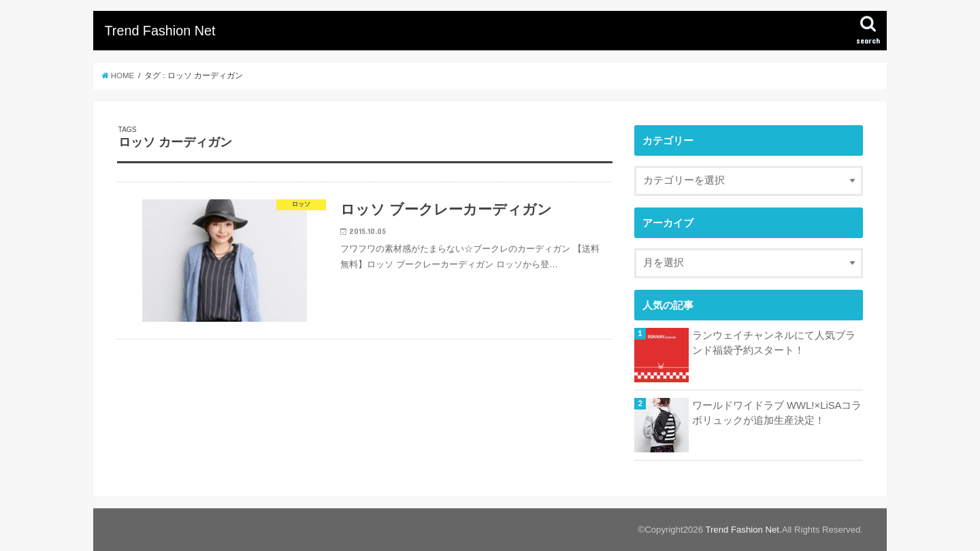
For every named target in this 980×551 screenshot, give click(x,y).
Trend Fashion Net (160, 31)
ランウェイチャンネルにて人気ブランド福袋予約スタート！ (774, 343)
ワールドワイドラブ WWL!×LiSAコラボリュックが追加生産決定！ (777, 413)
